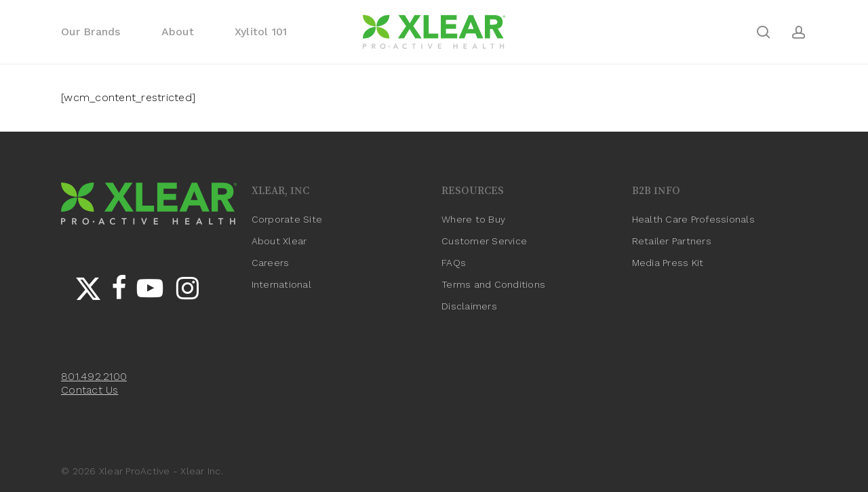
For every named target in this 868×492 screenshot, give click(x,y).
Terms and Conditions (493, 284)
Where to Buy (473, 219)
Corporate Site (287, 219)
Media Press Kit (668, 263)
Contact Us (90, 390)
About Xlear (279, 241)
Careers (271, 263)
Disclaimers (469, 306)
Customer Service (484, 241)
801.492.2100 (94, 376)
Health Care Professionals (693, 219)
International (281, 284)
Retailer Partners (672, 241)
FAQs (454, 263)
